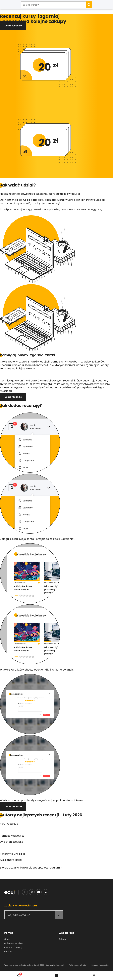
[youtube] (39, 892)
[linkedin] (46, 892)
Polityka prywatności (78, 965)
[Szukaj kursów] (53, 5)
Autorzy (62, 939)
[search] (89, 5)
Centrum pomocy (13, 947)
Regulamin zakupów (100, 965)
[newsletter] (59, 915)
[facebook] (25, 892)
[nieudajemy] (32, 892)
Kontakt (8, 952)
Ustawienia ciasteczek (55, 965)
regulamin (55, 868)
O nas (7, 939)
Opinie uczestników (14, 943)
